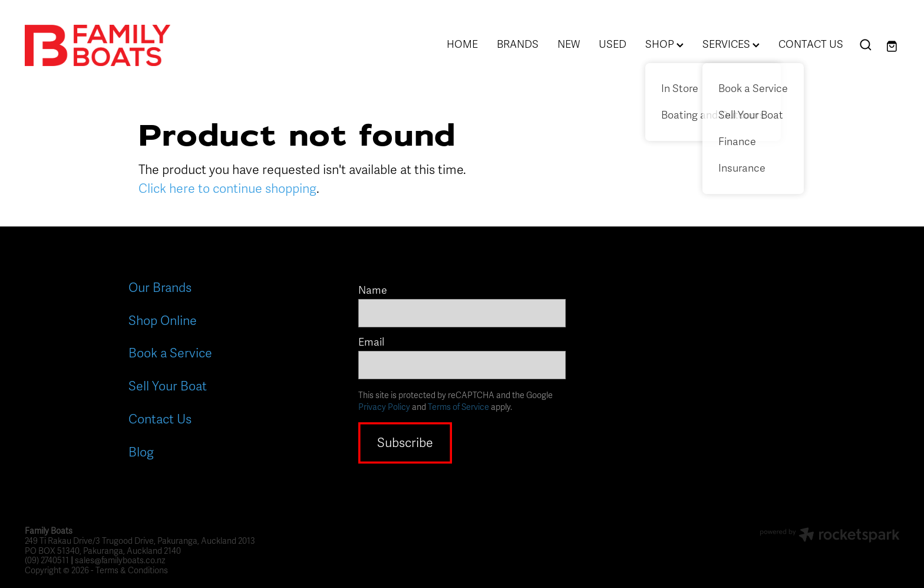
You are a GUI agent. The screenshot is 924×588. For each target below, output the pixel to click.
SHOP (664, 44)
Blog (141, 452)
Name (373, 291)
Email (371, 343)
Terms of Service (458, 407)
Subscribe (405, 443)
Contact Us (160, 419)
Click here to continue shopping (227, 189)
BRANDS (518, 44)
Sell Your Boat (168, 386)
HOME (462, 44)
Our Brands (160, 288)
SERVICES (731, 44)
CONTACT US (811, 44)
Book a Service (170, 353)
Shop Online (163, 321)
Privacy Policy (384, 407)
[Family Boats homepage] (112, 45)
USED (613, 44)
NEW (569, 44)
